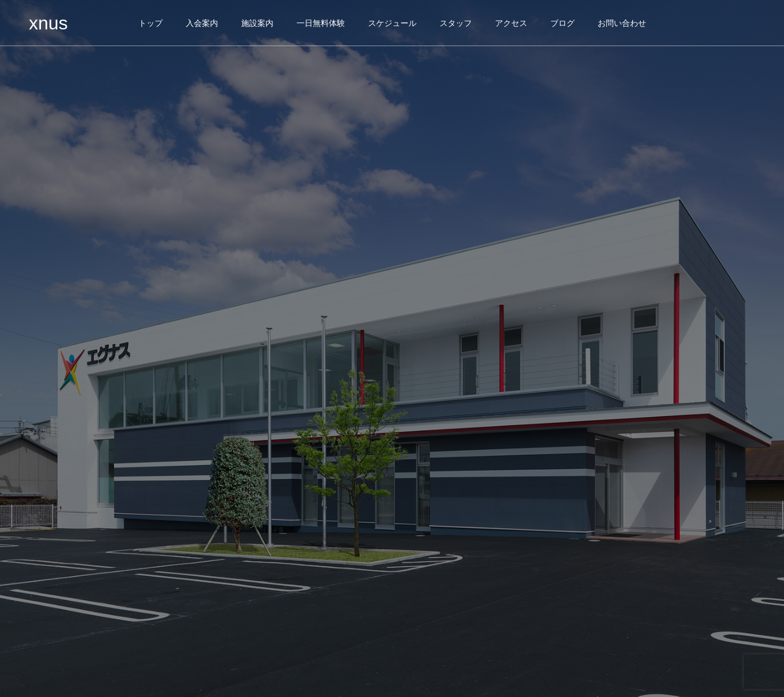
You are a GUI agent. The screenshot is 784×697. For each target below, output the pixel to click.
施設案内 (257, 23)
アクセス (511, 23)
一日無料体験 (321, 23)
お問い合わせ (622, 23)
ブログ (562, 23)
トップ (151, 23)
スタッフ (456, 23)
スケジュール (392, 23)
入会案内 (202, 23)
